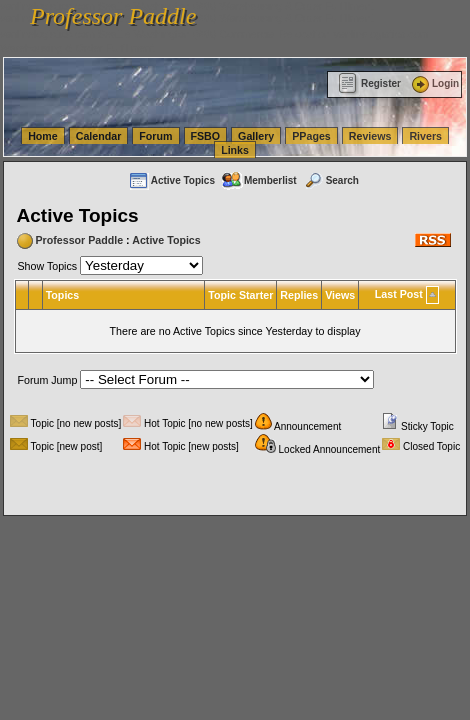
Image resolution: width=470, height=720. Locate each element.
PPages (311, 136)
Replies (299, 295)
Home (43, 136)
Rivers (425, 136)
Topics (63, 295)
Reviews (370, 136)
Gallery (256, 136)
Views (340, 295)
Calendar (99, 136)
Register (369, 83)
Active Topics (171, 180)
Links (235, 150)
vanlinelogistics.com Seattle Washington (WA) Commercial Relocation (165, 34)
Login (434, 83)
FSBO (206, 136)
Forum (155, 136)
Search (331, 180)
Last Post (399, 294)
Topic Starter (240, 295)
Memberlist (259, 180)
